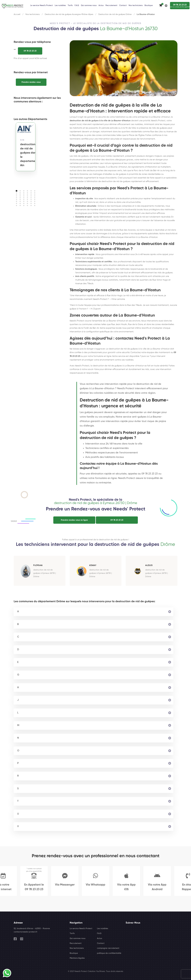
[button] (17, 191)
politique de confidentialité (109, 953)
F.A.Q (99, 933)
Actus (99, 938)
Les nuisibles (102, 929)
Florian (38, 565)
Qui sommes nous (78, 938)
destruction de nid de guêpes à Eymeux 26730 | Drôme (45, 573)
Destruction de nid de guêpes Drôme (115, 14)
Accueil (17, 14)
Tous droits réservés (115, 971)
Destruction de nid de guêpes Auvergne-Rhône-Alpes (69, 14)
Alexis (149, 565)
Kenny (93, 565)
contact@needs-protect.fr (26, 932)
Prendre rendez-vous (31, 82)
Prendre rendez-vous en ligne (74, 520)
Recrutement (76, 943)
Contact (101, 943)
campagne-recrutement (108, 948)
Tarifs (72, 933)
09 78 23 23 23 (30, 51)
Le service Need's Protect (81, 929)
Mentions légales (77, 958)
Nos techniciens (33, 14)
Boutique (74, 953)
